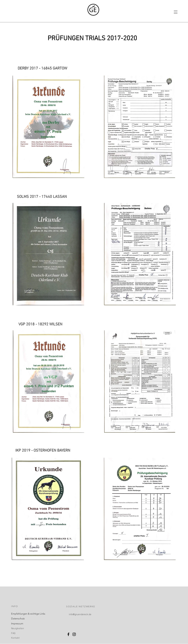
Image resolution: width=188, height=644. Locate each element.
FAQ (13, 633)
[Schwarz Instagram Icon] (74, 634)
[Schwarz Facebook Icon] (68, 634)
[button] (176, 12)
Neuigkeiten (18, 629)
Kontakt (15, 638)
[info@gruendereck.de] (80, 614)
